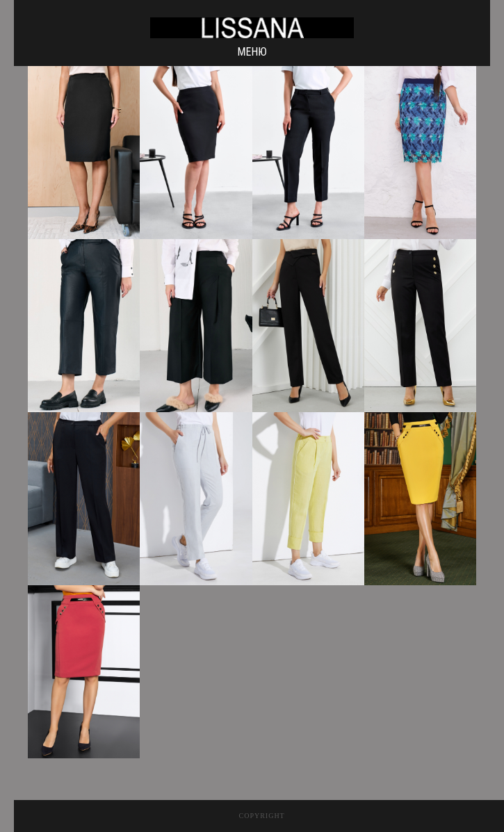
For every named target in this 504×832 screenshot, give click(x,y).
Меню (252, 52)
